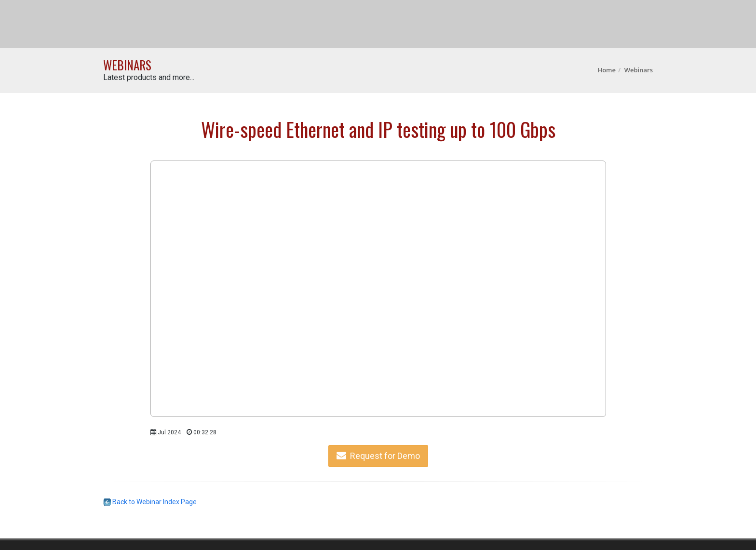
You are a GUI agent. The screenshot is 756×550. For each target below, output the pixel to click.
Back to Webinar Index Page (150, 502)
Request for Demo (378, 456)
